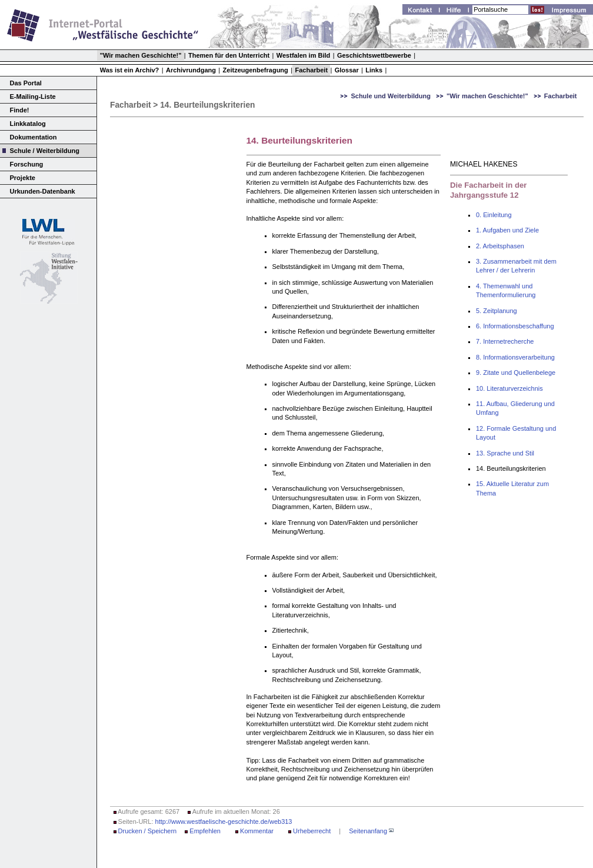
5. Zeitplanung (497, 311)
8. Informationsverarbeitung (515, 357)
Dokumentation (34, 137)
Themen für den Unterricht (229, 55)
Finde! (20, 110)
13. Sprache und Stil (505, 453)
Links (374, 70)
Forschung (27, 164)
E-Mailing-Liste (33, 97)
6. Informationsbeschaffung (515, 326)
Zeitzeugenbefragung (256, 70)
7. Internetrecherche (505, 341)
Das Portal (26, 83)
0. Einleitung (494, 215)
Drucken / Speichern (148, 831)
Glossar (347, 70)
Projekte (23, 178)
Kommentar (257, 831)
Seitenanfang (368, 831)
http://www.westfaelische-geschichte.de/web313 (224, 822)
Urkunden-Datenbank (43, 191)
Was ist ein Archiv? (130, 70)
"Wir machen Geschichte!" (141, 55)
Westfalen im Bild (303, 55)
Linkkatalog (28, 124)
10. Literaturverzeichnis (509, 388)
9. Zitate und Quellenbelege (516, 373)
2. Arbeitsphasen (500, 246)
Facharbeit (311, 70)
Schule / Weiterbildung (45, 151)
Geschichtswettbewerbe (374, 55)
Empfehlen (205, 831)
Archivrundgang (191, 70)
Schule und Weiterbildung (390, 96)
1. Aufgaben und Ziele (507, 230)
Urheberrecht (312, 831)
